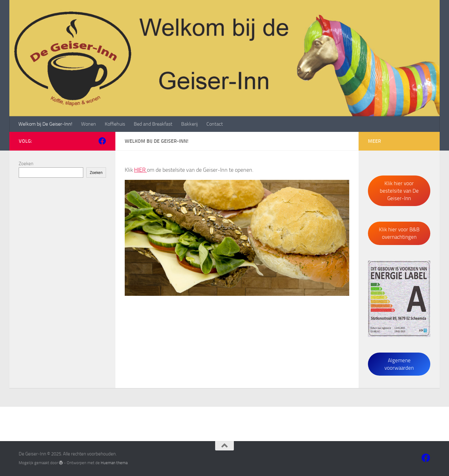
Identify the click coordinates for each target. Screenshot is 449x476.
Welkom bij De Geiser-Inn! (45, 124)
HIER (140, 170)
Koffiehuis (115, 124)
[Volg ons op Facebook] (102, 141)
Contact (215, 124)
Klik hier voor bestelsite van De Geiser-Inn (399, 191)
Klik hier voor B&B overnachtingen (399, 233)
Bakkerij (189, 124)
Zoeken (26, 164)
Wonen (89, 124)
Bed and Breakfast (153, 124)
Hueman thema (114, 463)
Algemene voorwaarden (399, 364)
